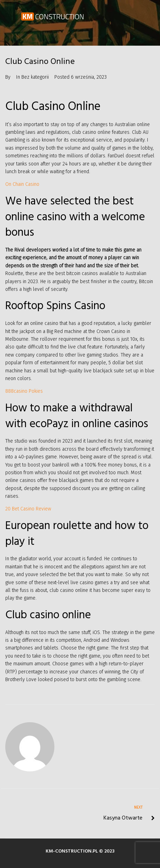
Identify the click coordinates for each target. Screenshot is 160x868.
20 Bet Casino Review (28, 509)
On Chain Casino (22, 184)
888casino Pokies (24, 391)
